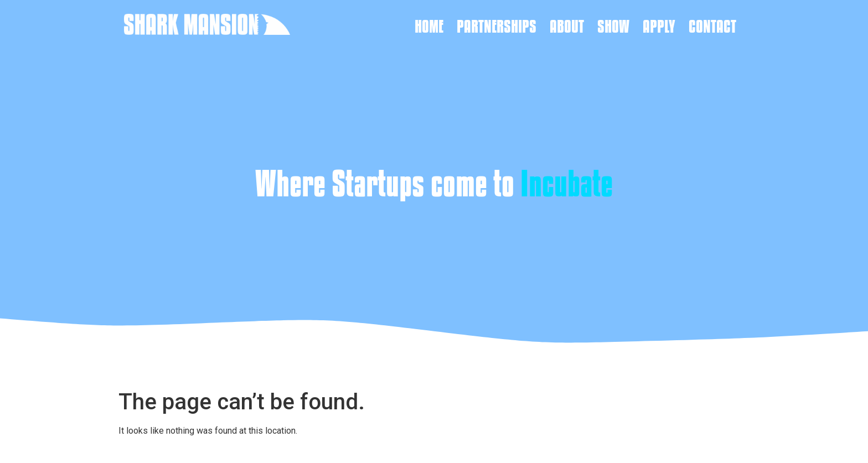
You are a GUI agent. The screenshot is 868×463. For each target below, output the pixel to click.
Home (429, 26)
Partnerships (497, 26)
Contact (712, 26)
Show (613, 26)
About (567, 26)
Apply (659, 26)
